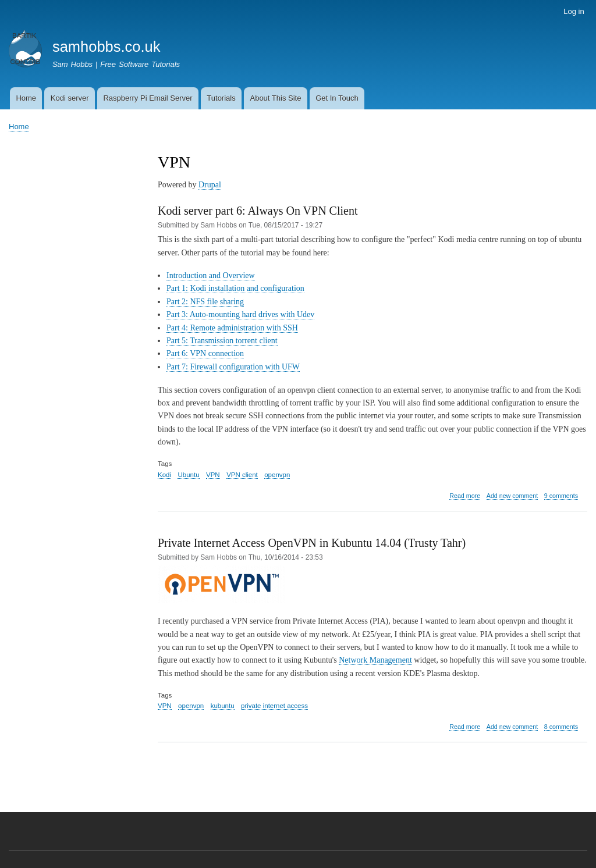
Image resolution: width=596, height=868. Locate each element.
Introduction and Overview (211, 275)
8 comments (561, 727)
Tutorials (221, 98)
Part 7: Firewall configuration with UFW (233, 367)
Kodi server (70, 98)
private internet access (274, 706)
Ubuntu (188, 475)
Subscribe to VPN (162, 780)
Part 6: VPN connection (205, 353)
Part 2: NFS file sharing (205, 302)
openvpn (277, 475)
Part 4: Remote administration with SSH (232, 328)
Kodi (164, 475)
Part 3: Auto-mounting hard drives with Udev (240, 314)
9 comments (561, 496)
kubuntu (223, 706)
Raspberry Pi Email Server (148, 98)
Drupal (210, 185)
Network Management (375, 660)
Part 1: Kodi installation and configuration (235, 288)
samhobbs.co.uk (107, 47)
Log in (574, 11)
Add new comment (512, 496)
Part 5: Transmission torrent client (222, 341)
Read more (465, 496)
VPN (213, 475)
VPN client (242, 475)
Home (26, 98)
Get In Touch (337, 98)
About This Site (275, 98)
